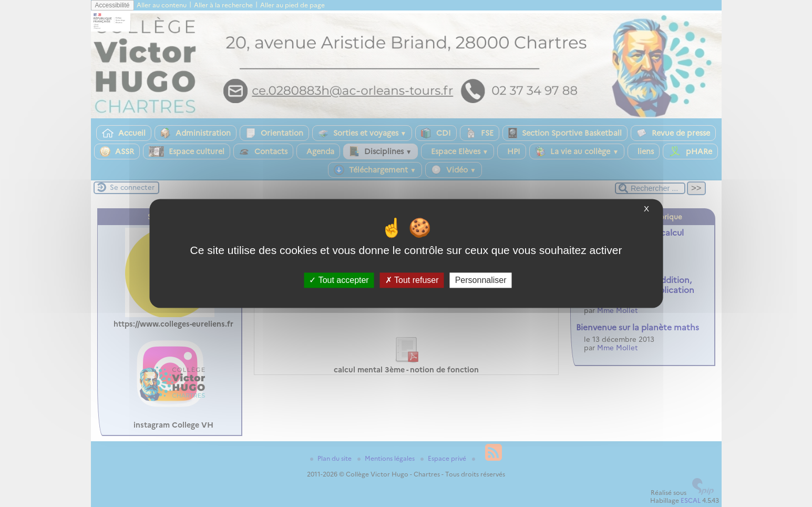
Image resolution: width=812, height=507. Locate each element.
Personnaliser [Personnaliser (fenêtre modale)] (481, 280)
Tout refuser (412, 280)
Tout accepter (339, 280)
